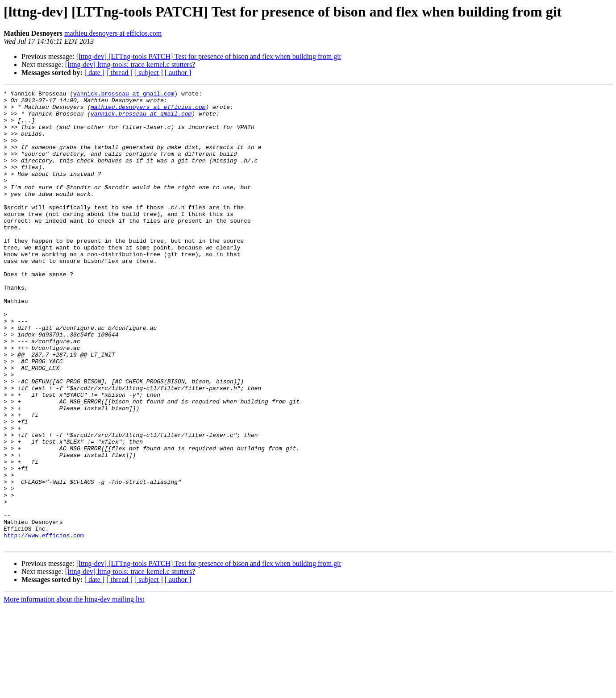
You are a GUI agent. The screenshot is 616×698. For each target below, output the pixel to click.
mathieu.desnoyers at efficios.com (113, 33)
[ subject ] (149, 73)
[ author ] (178, 73)
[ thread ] (119, 73)
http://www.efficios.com (44, 625)
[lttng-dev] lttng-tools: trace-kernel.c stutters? (130, 64)
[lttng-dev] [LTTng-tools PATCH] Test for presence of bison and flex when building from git (209, 56)
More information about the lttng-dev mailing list (74, 690)
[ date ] (94, 73)
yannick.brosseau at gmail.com (124, 95)
